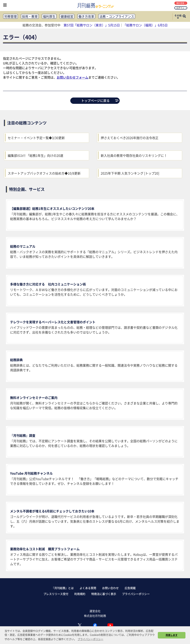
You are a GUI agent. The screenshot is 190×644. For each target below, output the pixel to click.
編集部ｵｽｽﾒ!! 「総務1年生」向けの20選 (35, 155)
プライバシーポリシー (136, 594)
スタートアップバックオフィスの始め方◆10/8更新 (44, 173)
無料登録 (181, 3)
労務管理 (10, 16)
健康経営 (67, 16)
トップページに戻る (100, 100)
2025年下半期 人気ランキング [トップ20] (130, 173)
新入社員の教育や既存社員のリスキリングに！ (134, 155)
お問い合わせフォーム (72, 77)
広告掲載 (130, 588)
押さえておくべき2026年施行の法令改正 (130, 138)
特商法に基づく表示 (104, 594)
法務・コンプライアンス (117, 16)
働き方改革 (86, 16)
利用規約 (80, 594)
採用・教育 (30, 16)
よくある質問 (88, 588)
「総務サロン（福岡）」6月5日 (145, 25)
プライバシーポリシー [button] (90, 639)
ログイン (181, 8)
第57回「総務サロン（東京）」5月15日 (92, 25)
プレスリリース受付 (56, 594)
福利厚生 (49, 16)
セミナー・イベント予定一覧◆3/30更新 (36, 138)
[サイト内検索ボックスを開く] (184, 17)
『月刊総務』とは (63, 588)
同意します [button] (172, 635)
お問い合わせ (110, 588)
